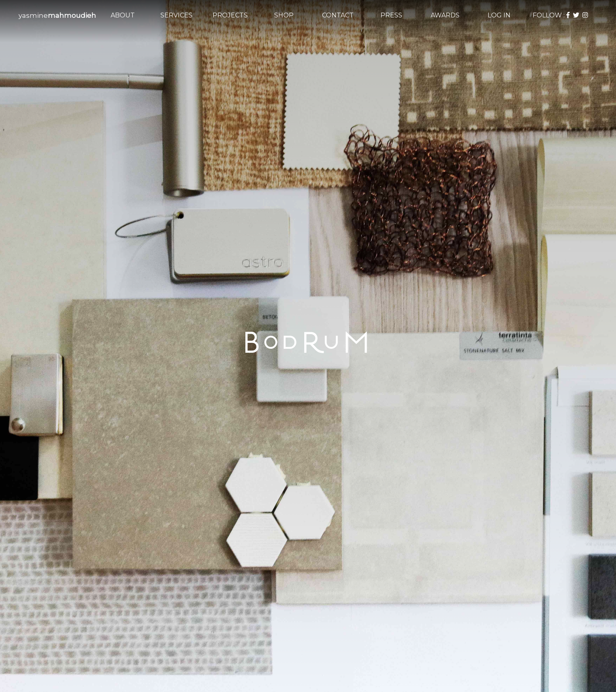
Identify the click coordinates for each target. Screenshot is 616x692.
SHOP (284, 15)
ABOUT (123, 15)
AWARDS (445, 15)
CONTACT (338, 15)
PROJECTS (230, 15)
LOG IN (499, 15)
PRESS (391, 15)
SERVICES (176, 15)
